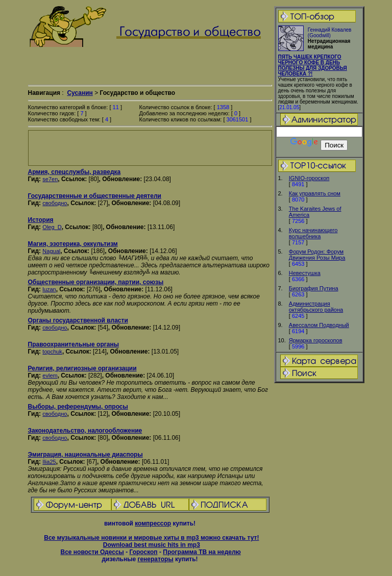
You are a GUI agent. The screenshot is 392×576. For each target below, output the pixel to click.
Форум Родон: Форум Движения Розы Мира (317, 255)
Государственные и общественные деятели (95, 196)
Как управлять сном (315, 193)
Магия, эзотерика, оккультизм (73, 244)
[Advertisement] (150, 148)
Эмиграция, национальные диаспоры (85, 455)
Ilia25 (49, 462)
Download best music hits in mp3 (152, 545)
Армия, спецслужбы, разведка (75, 172)
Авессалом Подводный (319, 325)
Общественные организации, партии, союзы (96, 282)
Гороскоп (143, 552)
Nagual (51, 251)
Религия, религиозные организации (82, 368)
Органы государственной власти (78, 320)
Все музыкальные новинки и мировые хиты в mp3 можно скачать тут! (151, 538)
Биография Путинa (314, 288)
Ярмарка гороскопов (316, 340)
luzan (49, 289)
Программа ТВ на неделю (202, 552)
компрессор (153, 523)
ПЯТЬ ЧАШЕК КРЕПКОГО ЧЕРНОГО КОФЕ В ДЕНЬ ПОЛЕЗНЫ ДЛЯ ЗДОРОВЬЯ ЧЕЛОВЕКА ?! (313, 65)
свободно (55, 203)
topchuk (52, 352)
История (41, 220)
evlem (50, 375)
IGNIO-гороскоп (309, 178)
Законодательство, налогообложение (85, 431)
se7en (50, 179)
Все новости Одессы (92, 552)
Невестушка (305, 273)
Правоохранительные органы (73, 344)
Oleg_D (52, 227)
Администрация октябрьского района (316, 307)
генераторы (155, 559)
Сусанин (80, 93)
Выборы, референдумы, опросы (78, 407)
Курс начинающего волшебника (313, 233)
